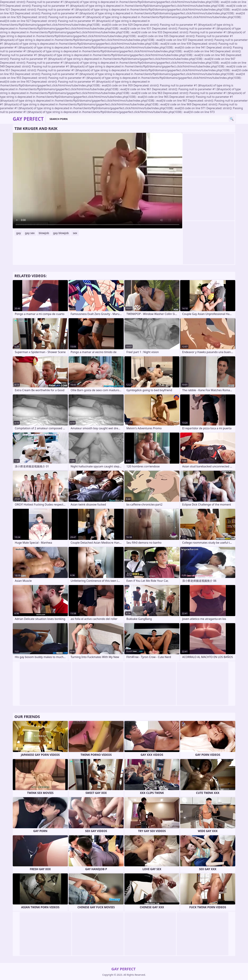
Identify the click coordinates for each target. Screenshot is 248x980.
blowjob (44, 233)
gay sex (30, 233)
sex (75, 233)
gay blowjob (61, 233)
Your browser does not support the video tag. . (97, 181)
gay (19, 233)
